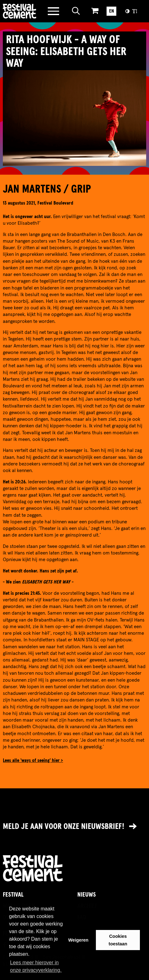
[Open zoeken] (76, 11)
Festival (13, 895)
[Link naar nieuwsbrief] (74, 827)
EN (112, 11)
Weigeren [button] (78, 940)
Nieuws (87, 895)
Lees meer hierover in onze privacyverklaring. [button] (36, 966)
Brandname (20, 11)
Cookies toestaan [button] (118, 940)
